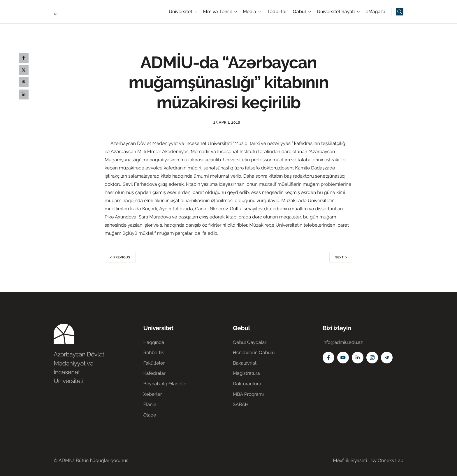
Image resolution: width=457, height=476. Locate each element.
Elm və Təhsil (220, 12)
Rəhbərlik (154, 352)
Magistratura (246, 373)
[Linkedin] (358, 358)
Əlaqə (150, 415)
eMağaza (375, 12)
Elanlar (151, 404)
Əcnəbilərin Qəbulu (254, 352)
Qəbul (302, 12)
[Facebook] (328, 358)
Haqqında (154, 342)
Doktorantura (247, 384)
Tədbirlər (277, 12)
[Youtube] (343, 358)
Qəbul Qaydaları (250, 342)
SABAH (241, 404)
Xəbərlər (153, 394)
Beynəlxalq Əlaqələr (165, 384)
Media (252, 12)
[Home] (71, 11)
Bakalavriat (245, 363)
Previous (122, 257)
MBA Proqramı (248, 394)
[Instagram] (372, 358)
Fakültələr (154, 363)
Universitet (183, 12)
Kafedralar (154, 373)
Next (339, 257)
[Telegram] (387, 358)
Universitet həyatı (338, 12)
